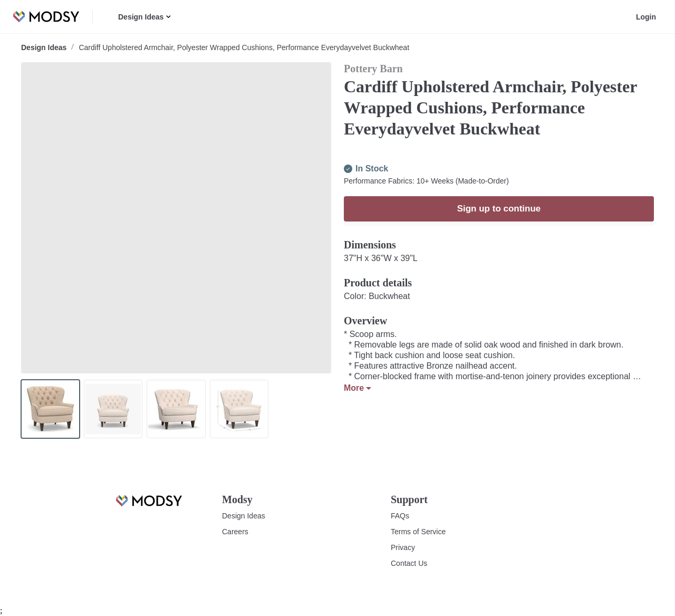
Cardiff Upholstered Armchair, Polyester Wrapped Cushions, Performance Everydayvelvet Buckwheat (241, 47)
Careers (235, 532)
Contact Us (409, 563)
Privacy (402, 547)
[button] (167, 17)
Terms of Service (418, 532)
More (357, 409)
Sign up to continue (499, 230)
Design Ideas (140, 17)
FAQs (399, 516)
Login (647, 17)
